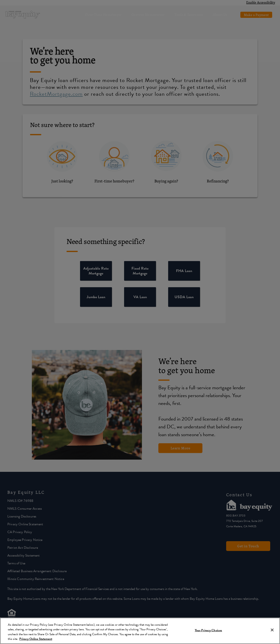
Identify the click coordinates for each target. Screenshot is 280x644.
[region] (140, 631)
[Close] (272, 630)
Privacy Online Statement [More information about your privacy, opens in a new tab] (36, 639)
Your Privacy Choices (209, 630)
